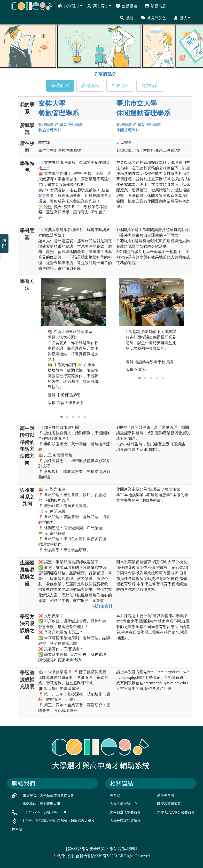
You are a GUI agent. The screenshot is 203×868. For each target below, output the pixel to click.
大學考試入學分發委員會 (176, 812)
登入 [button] (182, 18)
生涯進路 (120, 86)
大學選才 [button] (70, 6)
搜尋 (127, 18)
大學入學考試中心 (124, 804)
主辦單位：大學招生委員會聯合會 (48, 795)
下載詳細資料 (101, 606)
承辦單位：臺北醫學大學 (41, 804)
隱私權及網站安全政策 (86, 849)
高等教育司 (166, 795)
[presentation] (42, 322)
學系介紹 (60, 86)
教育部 (115, 795)
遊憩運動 (71, 125)
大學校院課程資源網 (125, 821)
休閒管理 (128, 130)
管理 (46, 125)
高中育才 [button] (99, 6)
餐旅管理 (50, 130)
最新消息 (155, 6)
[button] (62, 417)
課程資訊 (90, 86)
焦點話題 (127, 6)
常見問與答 (154, 18)
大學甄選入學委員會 (125, 812)
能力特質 (150, 86)
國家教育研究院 (169, 804)
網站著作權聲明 (123, 849)
